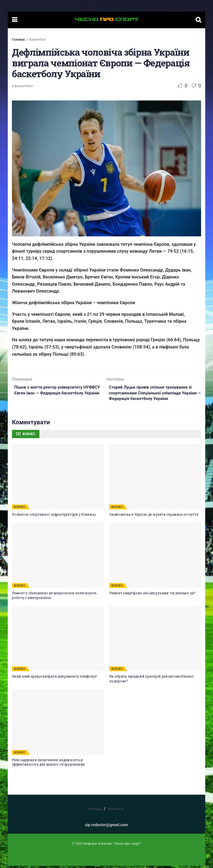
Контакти (116, 811)
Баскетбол (37, 40)
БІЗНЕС (20, 509)
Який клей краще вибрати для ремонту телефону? (54, 679)
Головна (18, 40)
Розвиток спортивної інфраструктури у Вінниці (54, 516)
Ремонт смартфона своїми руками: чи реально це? (152, 595)
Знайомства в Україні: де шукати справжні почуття (154, 516)
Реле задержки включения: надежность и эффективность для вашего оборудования (48, 764)
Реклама (95, 811)
